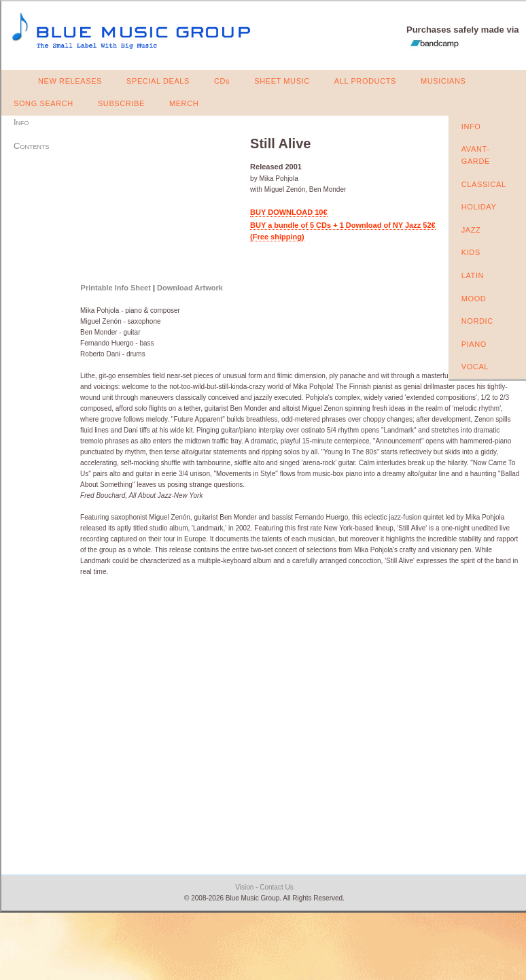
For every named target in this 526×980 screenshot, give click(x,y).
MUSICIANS (443, 81)
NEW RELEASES (70, 81)
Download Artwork (190, 288)
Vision (244, 887)
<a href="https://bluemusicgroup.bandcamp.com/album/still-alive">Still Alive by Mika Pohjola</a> (157, 202)
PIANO (474, 344)
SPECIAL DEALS (158, 81)
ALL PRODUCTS (365, 81)
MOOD (474, 299)
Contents (31, 146)
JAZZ (471, 230)
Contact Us (276, 887)
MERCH (184, 103)
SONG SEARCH (43, 103)
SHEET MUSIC (282, 81)
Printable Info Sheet (116, 288)
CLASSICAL (484, 184)
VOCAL (475, 367)
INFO (471, 126)
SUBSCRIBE (121, 103)
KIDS (471, 252)
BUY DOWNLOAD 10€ (288, 212)
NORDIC (477, 321)
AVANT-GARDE (476, 155)
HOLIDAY (479, 207)
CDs (222, 81)
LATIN (473, 275)
